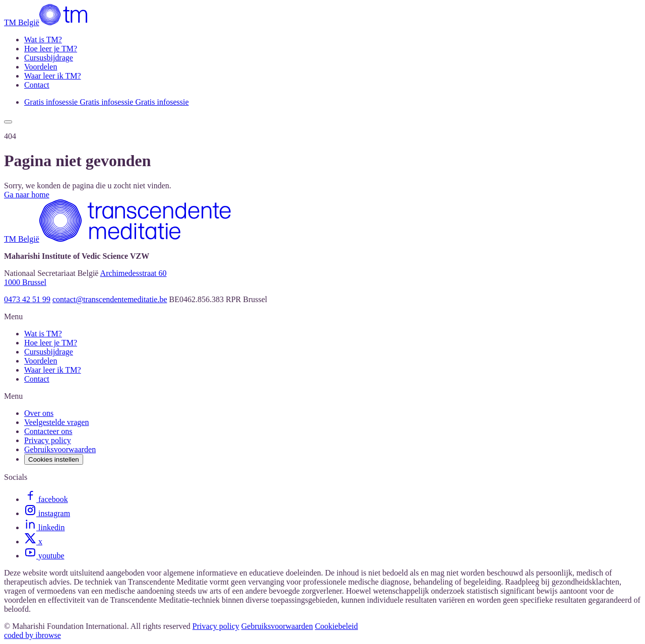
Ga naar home (27, 195)
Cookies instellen (54, 459)
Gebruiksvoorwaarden (277, 626)
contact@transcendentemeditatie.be (110, 299)
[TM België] (47, 22)
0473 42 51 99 (27, 299)
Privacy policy (216, 626)
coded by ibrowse (33, 635)
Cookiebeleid (336, 626)
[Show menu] (8, 122)
